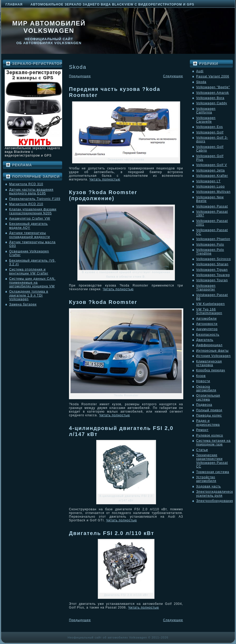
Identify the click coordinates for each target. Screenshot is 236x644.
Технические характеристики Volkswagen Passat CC (212, 461)
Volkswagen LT (208, 181)
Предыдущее (80, 76)
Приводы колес (209, 416)
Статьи (202, 450)
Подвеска (204, 405)
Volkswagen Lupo (210, 186)
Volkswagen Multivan (213, 192)
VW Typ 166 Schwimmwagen (209, 311)
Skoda (201, 82)
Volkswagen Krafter (212, 176)
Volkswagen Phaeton (213, 239)
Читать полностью (105, 179)
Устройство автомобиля (206, 479)
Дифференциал (209, 345)
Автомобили (206, 319)
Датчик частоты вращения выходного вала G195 (31, 191)
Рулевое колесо (210, 435)
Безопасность (208, 335)
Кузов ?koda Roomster (103, 302)
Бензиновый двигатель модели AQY (28, 226)
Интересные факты (212, 351)
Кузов (201, 376)
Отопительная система (208, 397)
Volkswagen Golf (210, 132)
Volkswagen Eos (210, 127)
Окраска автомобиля (206, 388)
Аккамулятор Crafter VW (30, 219)
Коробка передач (211, 370)
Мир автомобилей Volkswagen (49, 27)
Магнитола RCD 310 (26, 184)
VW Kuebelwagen (210, 304)
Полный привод (209, 410)
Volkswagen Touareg (213, 275)
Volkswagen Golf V (212, 165)
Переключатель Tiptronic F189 (35, 199)
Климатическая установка (209, 363)
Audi (200, 71)
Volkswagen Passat (212, 206)
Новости (203, 381)
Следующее (173, 76)
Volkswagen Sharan (212, 264)
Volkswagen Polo (210, 245)
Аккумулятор (207, 329)
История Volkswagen (213, 356)
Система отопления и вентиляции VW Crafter (29, 271)
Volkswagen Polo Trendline (210, 252)
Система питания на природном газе (213, 443)
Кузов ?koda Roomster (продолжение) (103, 195)
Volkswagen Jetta (210, 170)
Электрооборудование (215, 501)
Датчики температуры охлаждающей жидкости (30, 235)
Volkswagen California (206, 111)
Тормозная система (213, 472)
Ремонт (202, 430)
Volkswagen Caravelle (206, 120)
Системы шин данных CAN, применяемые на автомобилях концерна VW (32, 282)
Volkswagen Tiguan (212, 270)
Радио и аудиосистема (208, 423)
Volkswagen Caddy (212, 103)
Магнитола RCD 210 (26, 204)
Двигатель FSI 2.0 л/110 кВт (112, 533)
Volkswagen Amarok (213, 93)
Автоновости (207, 324)
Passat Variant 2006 (213, 76)
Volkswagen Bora (210, 98)
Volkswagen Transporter (206, 288)
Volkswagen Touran (212, 280)
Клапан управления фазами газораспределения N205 (33, 211)
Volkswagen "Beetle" (213, 87)
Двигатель (205, 340)
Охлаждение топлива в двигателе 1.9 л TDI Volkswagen (29, 295)
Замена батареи (23, 304)
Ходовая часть (208, 486)
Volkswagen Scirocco (213, 259)
